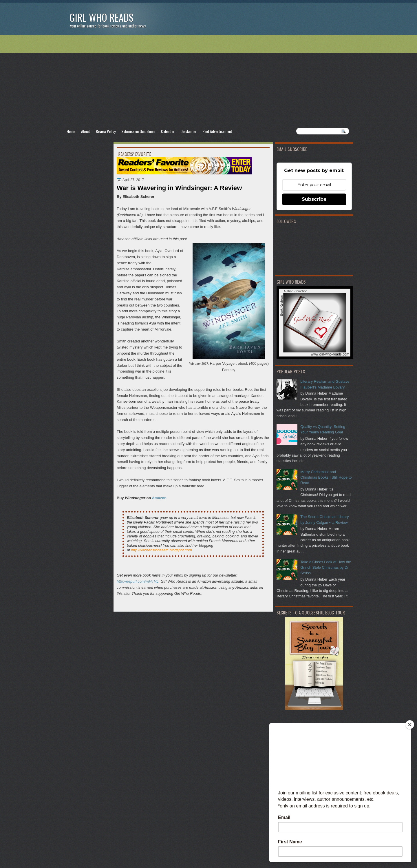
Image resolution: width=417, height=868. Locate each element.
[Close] (410, 725)
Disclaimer (189, 131)
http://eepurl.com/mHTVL (138, 581)
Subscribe (314, 199)
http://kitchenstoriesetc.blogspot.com (161, 550)
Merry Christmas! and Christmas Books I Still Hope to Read (326, 477)
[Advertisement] (209, 81)
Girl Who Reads (101, 17)
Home (71, 131)
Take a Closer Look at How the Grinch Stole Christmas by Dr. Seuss (326, 568)
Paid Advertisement (217, 131)
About (86, 131)
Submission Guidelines (138, 131)
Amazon (159, 498)
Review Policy (106, 131)
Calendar (168, 131)
